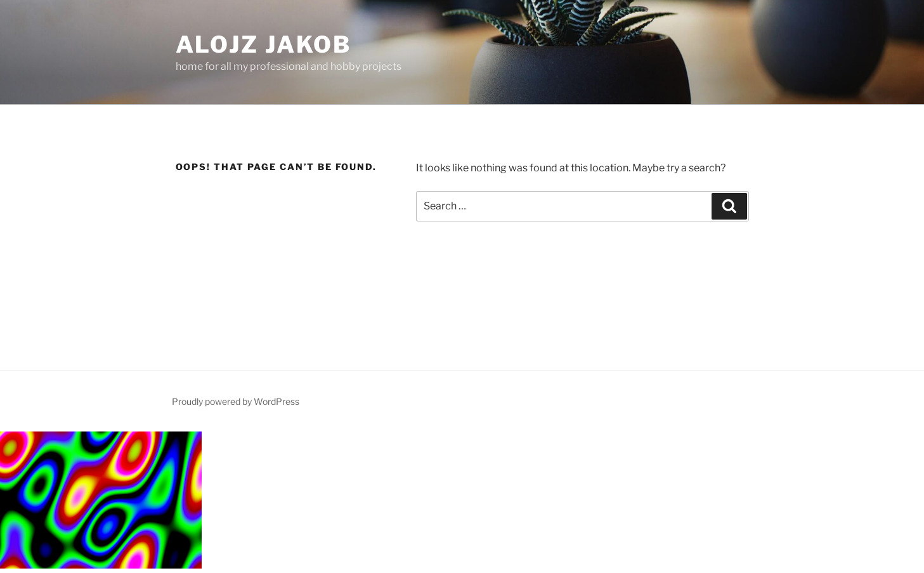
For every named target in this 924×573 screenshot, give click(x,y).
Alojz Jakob (264, 44)
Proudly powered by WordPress (236, 401)
